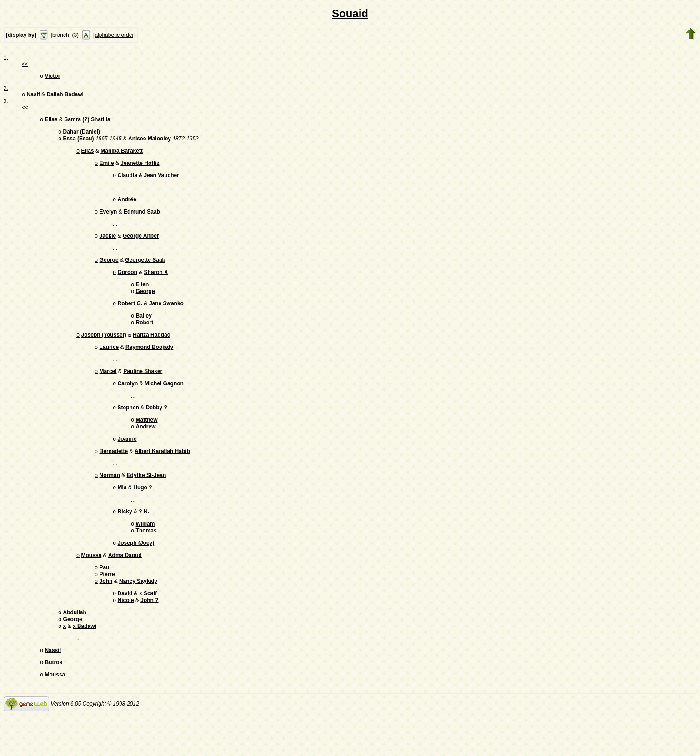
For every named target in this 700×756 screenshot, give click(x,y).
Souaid (350, 13)
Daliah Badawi (65, 96)
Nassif (53, 689)
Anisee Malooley (150, 143)
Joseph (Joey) (136, 573)
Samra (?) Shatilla (87, 122)
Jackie (108, 246)
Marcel (108, 390)
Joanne (127, 463)
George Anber (141, 246)
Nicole (126, 636)
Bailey (144, 331)
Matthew (147, 442)
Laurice (109, 365)
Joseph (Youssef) (104, 352)
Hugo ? (142, 514)
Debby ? (157, 428)
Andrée (127, 208)
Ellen (142, 297)
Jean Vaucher (162, 183)
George (109, 271)
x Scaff (148, 628)
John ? (149, 636)
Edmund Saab (142, 221)
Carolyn (128, 403)
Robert (145, 339)
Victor (53, 77)
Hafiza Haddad (152, 352)
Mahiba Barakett (122, 156)
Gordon (127, 284)
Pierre (107, 607)
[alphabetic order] (114, 35)
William (145, 552)
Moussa (92, 586)
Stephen (128, 428)
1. (6, 58)
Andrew (146, 449)
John (106, 615)
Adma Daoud (125, 586)
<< (25, 64)
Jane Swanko (166, 318)
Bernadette (114, 476)
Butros (54, 702)
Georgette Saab (145, 271)
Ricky (125, 539)
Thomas (146, 560)
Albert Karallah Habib (162, 476)
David (125, 628)
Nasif (33, 96)
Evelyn (108, 221)
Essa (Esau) (79, 143)
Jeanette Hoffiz (140, 169)
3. (6, 103)
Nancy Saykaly (138, 615)
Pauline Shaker (143, 390)
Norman (110, 501)
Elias (51, 122)
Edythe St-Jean (147, 501)
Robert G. (130, 318)
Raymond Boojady (149, 365)
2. (6, 89)
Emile (107, 169)
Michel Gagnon (164, 403)
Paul (105, 599)
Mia (122, 514)
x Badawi (85, 664)
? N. (144, 539)
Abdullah (75, 649)
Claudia (127, 183)
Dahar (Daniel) (82, 135)
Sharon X (156, 284)
